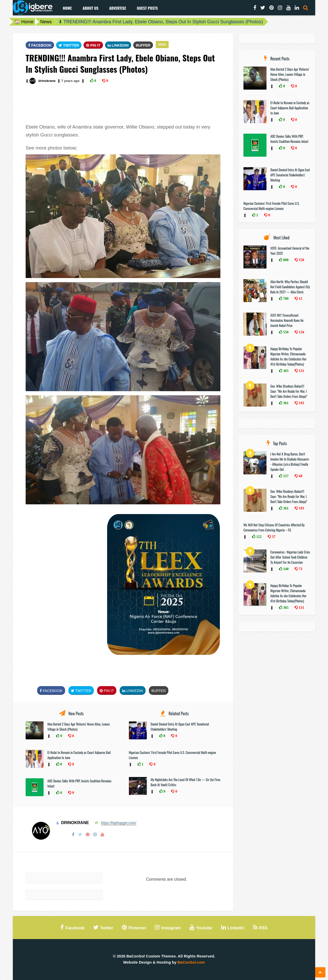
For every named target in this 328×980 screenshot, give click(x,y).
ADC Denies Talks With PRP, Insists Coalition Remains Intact (289, 139)
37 (273, 537)
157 (285, 476)
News (46, 22)
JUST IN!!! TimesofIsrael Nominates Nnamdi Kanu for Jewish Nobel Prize (287, 320)
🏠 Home (24, 22)
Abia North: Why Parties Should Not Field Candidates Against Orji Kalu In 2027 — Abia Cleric (290, 287)
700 (285, 299)
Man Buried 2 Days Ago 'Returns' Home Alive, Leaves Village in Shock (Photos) (290, 74)
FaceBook (40, 45)
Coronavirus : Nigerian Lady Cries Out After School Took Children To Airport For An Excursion (290, 557)
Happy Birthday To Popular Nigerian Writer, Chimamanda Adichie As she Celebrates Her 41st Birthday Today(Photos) (288, 356)
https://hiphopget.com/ (119, 823)
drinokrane (47, 81)
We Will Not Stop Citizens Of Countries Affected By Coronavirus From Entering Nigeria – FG (274, 527)
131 (301, 371)
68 (300, 476)
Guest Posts (147, 8)
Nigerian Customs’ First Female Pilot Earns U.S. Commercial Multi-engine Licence (271, 206)
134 (301, 332)
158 (301, 260)
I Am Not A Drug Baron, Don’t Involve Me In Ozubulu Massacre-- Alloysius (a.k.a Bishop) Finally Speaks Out (290, 462)
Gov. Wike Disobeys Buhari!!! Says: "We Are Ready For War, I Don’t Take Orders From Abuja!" (289, 391)
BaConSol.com (191, 962)
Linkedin (118, 45)
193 (301, 403)
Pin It (93, 45)
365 (285, 371)
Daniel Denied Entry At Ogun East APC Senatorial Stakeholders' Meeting (290, 175)
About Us (90, 8)
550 (285, 332)
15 (300, 299)
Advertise (118, 8)
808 (285, 260)
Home (67, 8)
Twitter (69, 45)
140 (285, 569)
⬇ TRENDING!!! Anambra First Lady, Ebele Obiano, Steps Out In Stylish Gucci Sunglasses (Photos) (161, 22)
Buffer (143, 45)
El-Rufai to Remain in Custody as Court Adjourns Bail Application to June (290, 108)
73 (300, 569)
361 (285, 403)
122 (258, 537)
